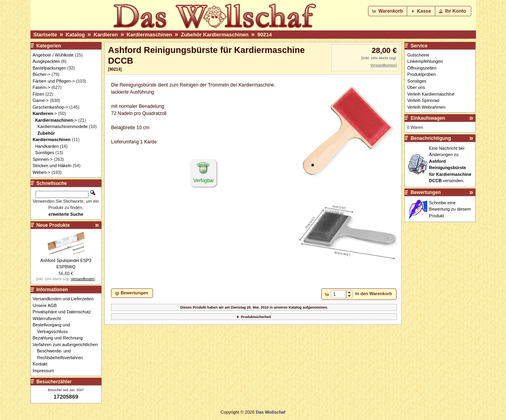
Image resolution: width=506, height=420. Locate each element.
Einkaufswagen (428, 118)
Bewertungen (426, 192)
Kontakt (42, 364)
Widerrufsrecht (49, 318)
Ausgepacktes (46, 61)
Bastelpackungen (49, 68)
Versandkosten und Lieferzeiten (65, 299)
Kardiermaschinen (149, 35)
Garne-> (41, 100)
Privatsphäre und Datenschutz (64, 312)
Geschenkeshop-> (51, 107)
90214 (265, 35)
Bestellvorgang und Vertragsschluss (54, 328)
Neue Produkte (53, 225)
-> (45, 113)
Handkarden (47, 146)
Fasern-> (42, 87)
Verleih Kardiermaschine (431, 94)
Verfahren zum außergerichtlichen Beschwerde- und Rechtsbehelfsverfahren (68, 351)
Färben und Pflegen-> (54, 81)
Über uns (416, 87)
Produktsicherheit (256, 317)
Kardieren (106, 35)
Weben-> (42, 172)
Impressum (46, 371)
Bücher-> (42, 74)
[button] (388, 11)
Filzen (39, 94)
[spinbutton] (339, 294)
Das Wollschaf (271, 412)
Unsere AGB (47, 305)
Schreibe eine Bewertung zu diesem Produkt (450, 209)
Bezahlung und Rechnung (60, 338)
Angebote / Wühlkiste (53, 55)
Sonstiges (45, 153)
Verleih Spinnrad (423, 100)
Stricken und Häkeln (52, 166)
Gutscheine (418, 55)
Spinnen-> (43, 159)
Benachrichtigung (431, 138)
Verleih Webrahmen (426, 107)
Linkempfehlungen (425, 61)
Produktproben (421, 74)
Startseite (45, 35)
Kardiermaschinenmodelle (63, 126)
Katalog (75, 35)
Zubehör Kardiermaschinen (214, 35)
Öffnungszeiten (422, 68)
